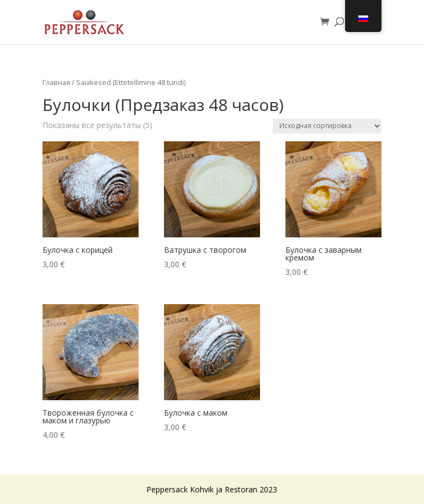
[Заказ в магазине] (327, 126)
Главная (56, 82)
